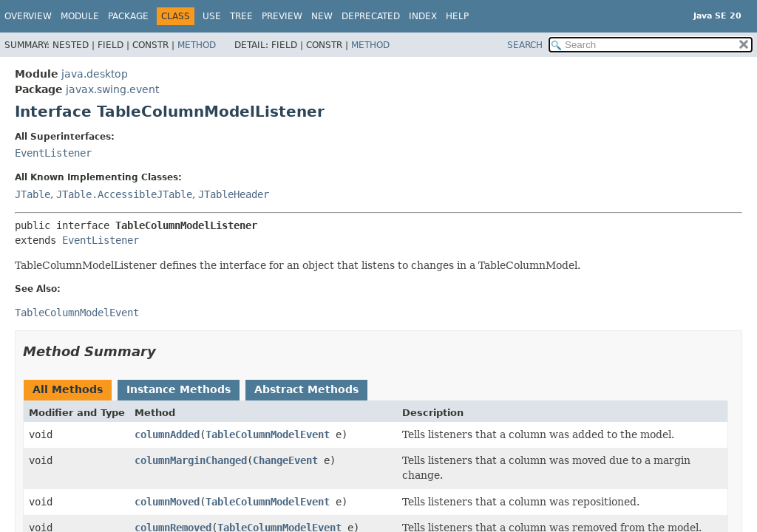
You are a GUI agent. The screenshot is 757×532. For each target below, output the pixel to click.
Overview (28, 16)
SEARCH (525, 45)
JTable (33, 194)
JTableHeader (234, 194)
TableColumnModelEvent (268, 434)
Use (212, 16)
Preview (282, 16)
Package (128, 16)
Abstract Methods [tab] (306, 389)
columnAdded (167, 434)
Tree (241, 16)
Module (80, 16)
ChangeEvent (285, 460)
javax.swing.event (112, 89)
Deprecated (371, 16)
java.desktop (95, 74)
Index (423, 16)
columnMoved (167, 502)
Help (457, 16)
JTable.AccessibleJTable (124, 194)
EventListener (53, 153)
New (322, 16)
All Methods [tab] (68, 389)
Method (197, 45)
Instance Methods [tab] (179, 389)
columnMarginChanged (191, 460)
